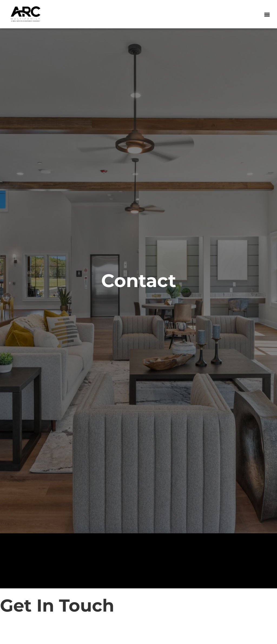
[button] (267, 14)
